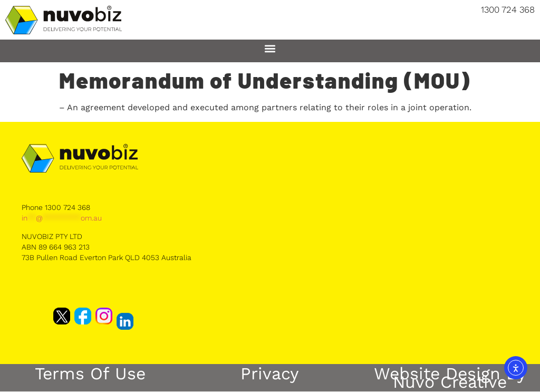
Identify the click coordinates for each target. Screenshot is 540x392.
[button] (270, 48)
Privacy (270, 374)
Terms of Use (90, 374)
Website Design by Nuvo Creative (450, 378)
